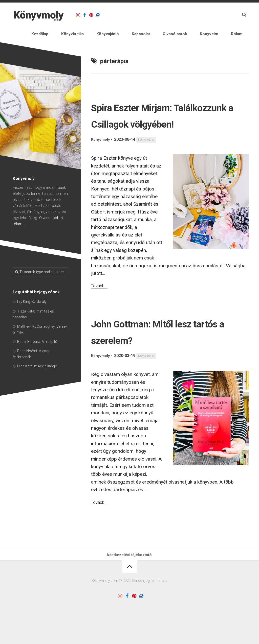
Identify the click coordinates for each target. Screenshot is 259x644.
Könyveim (219, 35)
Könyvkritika (106, 35)
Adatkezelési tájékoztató (129, 575)
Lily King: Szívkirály (32, 304)
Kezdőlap (79, 35)
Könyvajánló (135, 35)
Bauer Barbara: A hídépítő (37, 344)
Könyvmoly (101, 159)
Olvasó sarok (191, 35)
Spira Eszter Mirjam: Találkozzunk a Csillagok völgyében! (159, 126)
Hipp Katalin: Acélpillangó (37, 369)
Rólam (240, 35)
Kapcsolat (163, 35)
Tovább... (100, 305)
